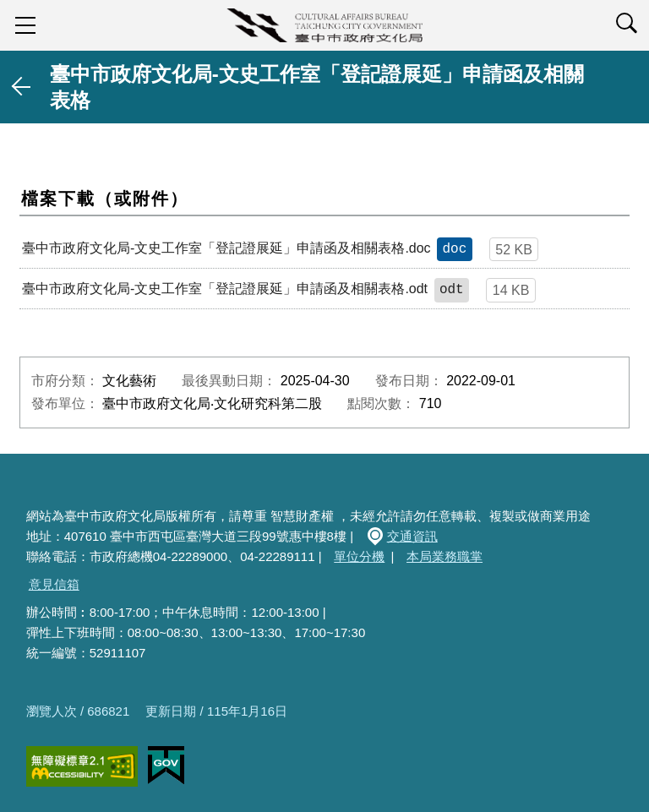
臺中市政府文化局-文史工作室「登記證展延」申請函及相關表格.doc (226, 248)
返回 (22, 87)
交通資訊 (412, 536)
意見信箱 (54, 584)
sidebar (25, 25)
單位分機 (359, 556)
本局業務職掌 (444, 556)
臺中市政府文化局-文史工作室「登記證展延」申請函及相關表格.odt (225, 289)
